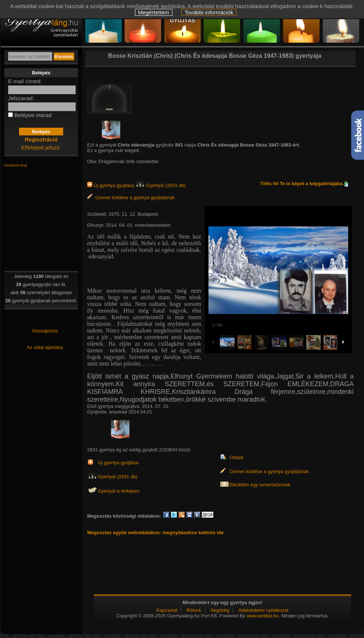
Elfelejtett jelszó (40, 147)
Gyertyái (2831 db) (161, 185)
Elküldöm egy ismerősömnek (260, 485)
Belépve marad (33, 115)
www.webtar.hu (262, 616)
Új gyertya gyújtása (111, 185)
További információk (209, 12)
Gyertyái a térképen (119, 491)
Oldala (236, 457)
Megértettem (154, 12)
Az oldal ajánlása (45, 347)
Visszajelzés (45, 331)
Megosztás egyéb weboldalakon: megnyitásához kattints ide (155, 533)
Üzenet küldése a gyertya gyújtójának (131, 198)
